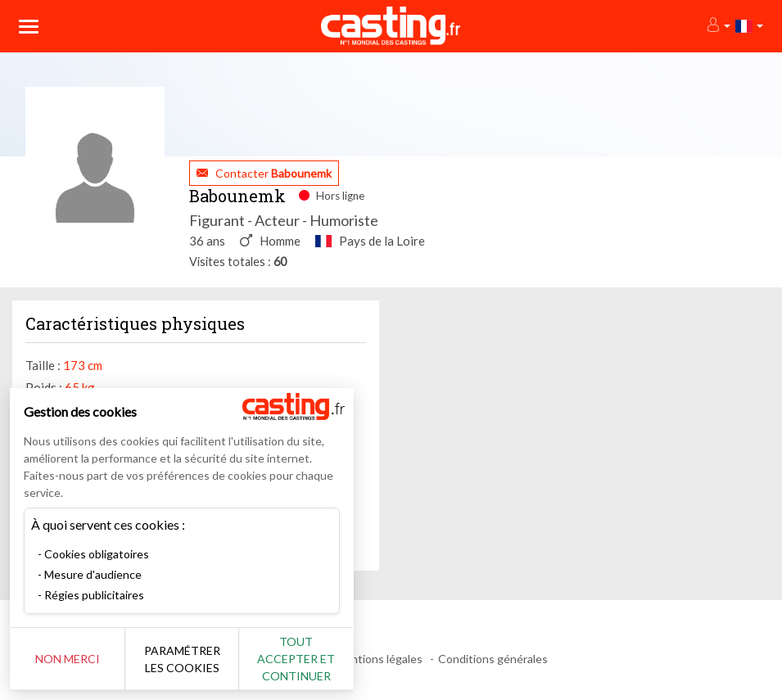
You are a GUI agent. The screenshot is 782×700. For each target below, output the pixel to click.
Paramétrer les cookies (182, 659)
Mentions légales (379, 659)
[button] (718, 26)
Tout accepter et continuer (296, 659)
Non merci (68, 659)
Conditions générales (493, 659)
